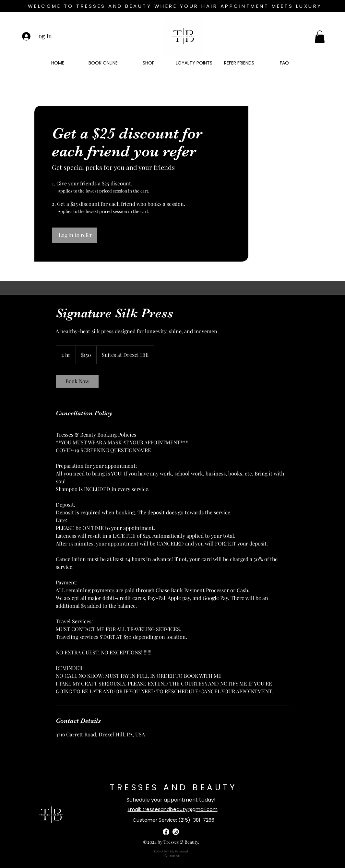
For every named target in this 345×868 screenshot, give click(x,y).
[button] (320, 37)
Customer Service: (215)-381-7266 (173, 820)
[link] (77, 381)
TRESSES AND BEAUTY (173, 787)
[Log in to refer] (75, 235)
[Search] (325, 150)
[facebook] (166, 832)
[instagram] (176, 832)
